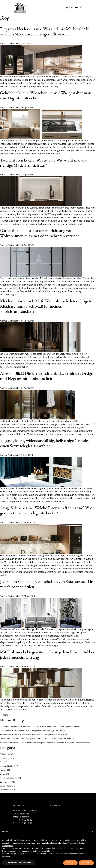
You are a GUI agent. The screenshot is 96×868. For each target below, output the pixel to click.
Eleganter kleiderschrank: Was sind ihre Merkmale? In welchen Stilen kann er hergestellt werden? (45, 31)
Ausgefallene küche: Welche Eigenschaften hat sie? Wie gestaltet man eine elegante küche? (46, 510)
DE (77, 8)
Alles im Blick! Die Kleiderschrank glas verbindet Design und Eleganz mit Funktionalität (47, 376)
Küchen (3, 770)
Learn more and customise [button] (19, 863)
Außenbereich (6, 754)
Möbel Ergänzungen (8, 778)
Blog (2, 762)
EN (67, 8)
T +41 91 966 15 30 (23, 823)
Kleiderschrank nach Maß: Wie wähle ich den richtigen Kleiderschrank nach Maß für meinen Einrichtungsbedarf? (46, 306)
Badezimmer (5, 758)
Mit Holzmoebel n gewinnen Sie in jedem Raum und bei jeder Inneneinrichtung (47, 654)
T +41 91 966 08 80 (23, 820)
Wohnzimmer (6, 790)
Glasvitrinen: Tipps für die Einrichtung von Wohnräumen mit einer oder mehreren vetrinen (40, 233)
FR (72, 8)
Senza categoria (7, 786)
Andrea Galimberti (9, 43)
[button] (92, 832)
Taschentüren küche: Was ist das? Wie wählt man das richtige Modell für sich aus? (44, 163)
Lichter (3, 774)
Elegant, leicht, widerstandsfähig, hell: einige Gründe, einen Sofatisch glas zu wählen (44, 443)
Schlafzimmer (6, 782)
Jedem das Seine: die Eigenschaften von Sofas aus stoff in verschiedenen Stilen (47, 584)
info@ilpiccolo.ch (21, 817)
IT (63, 8)
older (4, 715)
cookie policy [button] (8, 846)
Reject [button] (70, 863)
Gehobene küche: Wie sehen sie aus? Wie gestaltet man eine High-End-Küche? (46, 95)
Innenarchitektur (7, 766)
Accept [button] (86, 863)
